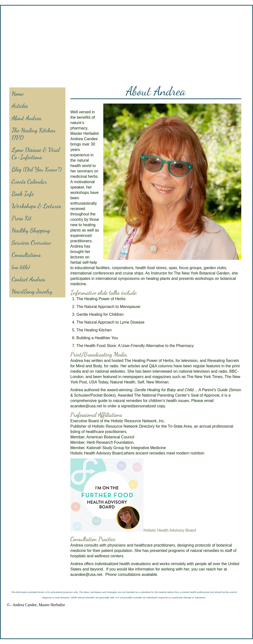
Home (18, 94)
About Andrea (27, 118)
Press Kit (22, 218)
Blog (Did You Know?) (37, 169)
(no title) (21, 267)
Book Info (23, 194)
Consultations (26, 255)
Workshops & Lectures (36, 206)
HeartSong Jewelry (32, 291)
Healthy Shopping (31, 230)
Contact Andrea (29, 279)
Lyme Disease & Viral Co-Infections (36, 153)
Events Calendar (29, 181)
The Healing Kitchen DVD (34, 134)
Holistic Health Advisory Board (170, 530)
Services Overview (31, 243)
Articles (20, 106)
